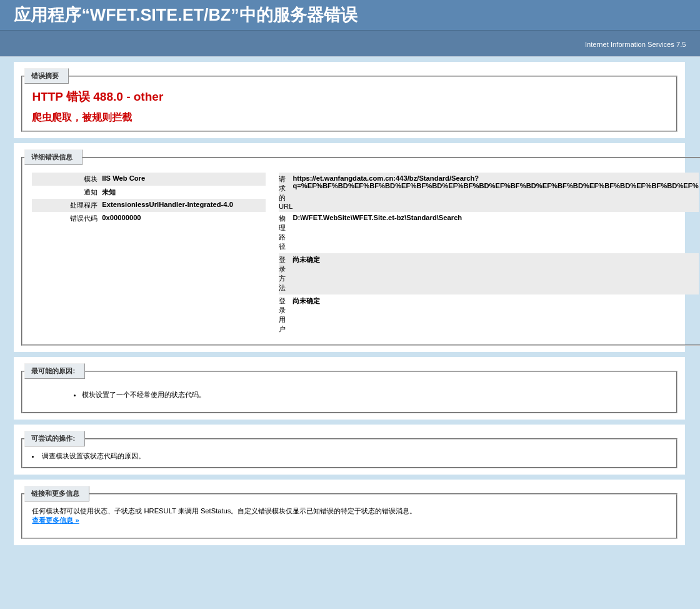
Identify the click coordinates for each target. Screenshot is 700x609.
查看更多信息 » (55, 520)
